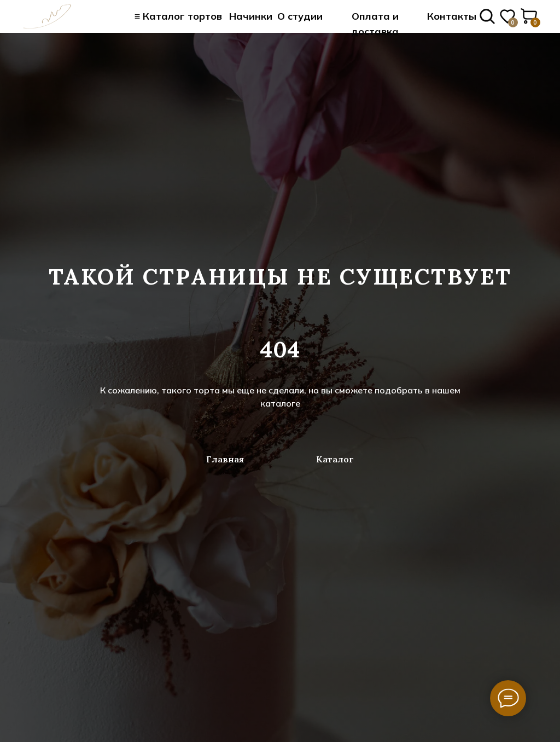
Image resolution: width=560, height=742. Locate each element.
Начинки (251, 16)
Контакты (452, 16)
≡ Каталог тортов (179, 16)
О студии (300, 16)
